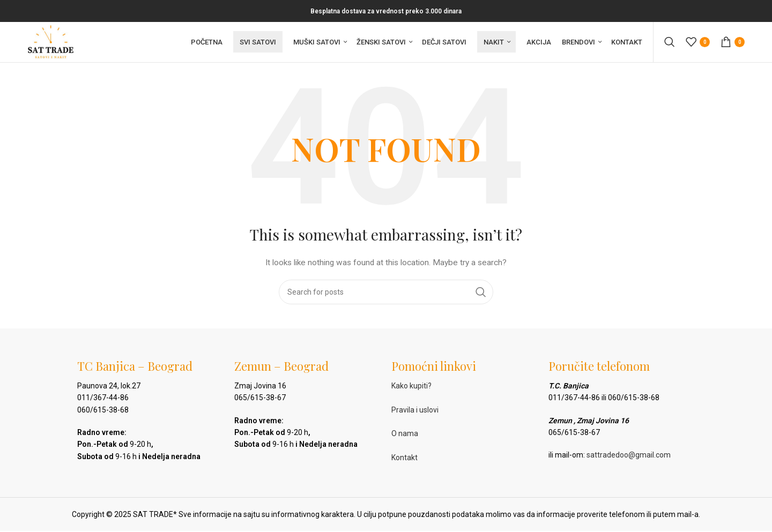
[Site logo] (53, 43)
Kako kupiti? (411, 389)
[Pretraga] (670, 44)
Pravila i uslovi (415, 413)
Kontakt (404, 461)
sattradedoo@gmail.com (629, 459)
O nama (405, 437)
